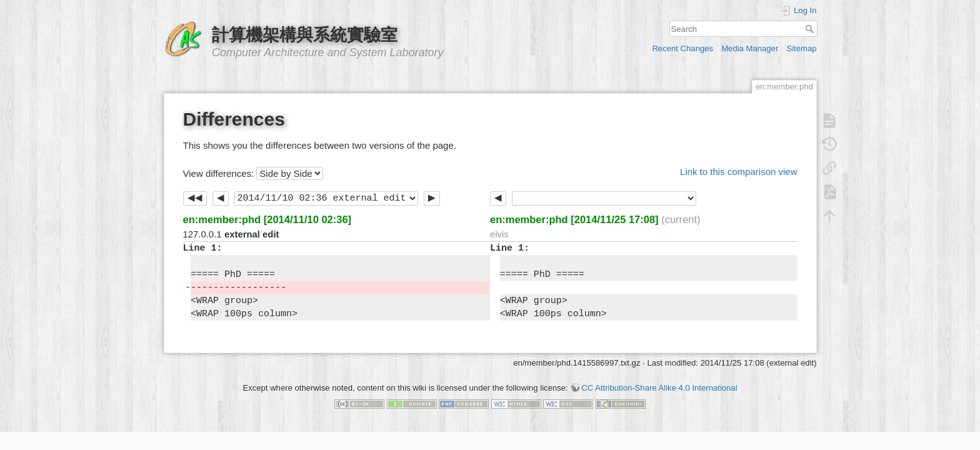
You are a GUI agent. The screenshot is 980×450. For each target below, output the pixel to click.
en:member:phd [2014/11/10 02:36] (267, 219)
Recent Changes (682, 48)
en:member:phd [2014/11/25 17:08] (574, 219)
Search (811, 29)
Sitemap (801, 48)
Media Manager (750, 48)
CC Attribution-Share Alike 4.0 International (659, 388)
